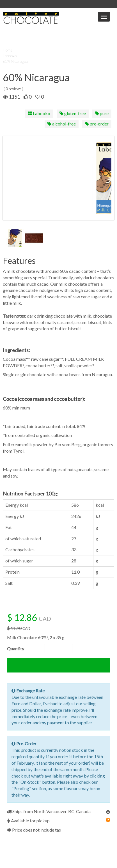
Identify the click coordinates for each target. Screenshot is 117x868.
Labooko (10, 56)
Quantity (16, 649)
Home (8, 50)
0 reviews (13, 89)
